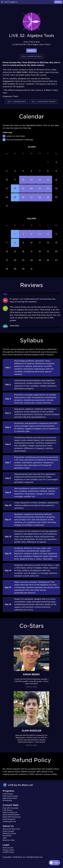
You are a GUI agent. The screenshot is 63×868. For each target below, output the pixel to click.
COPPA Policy (8, 852)
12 (23, 180)
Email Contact (8, 831)
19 (23, 189)
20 (31, 189)
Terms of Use (8, 848)
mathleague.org (9, 821)
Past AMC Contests (10, 808)
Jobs (5, 838)
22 (48, 189)
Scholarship (7, 800)
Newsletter (7, 836)
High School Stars (10, 798)
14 (40, 180)
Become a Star (9, 840)
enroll (31, 51)
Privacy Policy (8, 850)
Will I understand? (17, 102)
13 (31, 180)
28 (40, 197)
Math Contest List (10, 812)
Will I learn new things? (44, 102)
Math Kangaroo (9, 819)
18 (15, 189)
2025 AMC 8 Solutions (12, 817)
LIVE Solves (7, 810)
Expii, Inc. (22, 857)
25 (15, 197)
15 (48, 180)
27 (31, 197)
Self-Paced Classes (10, 796)
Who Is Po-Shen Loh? (11, 829)
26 (23, 197)
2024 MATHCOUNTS (11, 815)
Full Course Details (32, 56)
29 (48, 197)
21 (40, 189)
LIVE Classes (8, 794)
